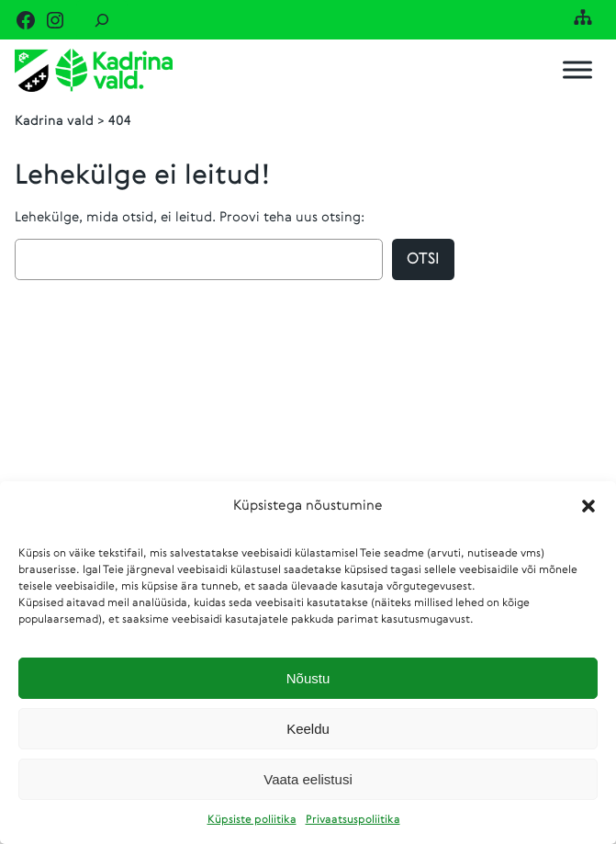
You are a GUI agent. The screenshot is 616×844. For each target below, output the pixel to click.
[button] (588, 506)
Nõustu (308, 678)
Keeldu (308, 729)
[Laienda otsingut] (102, 20)
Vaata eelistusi (308, 779)
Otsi (423, 259)
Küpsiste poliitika (252, 820)
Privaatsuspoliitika (353, 820)
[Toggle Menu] (577, 70)
